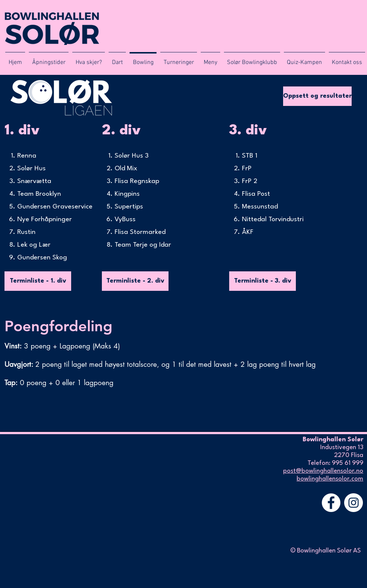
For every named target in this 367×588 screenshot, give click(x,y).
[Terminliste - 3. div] (263, 281)
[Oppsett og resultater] (317, 96)
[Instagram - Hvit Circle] (354, 503)
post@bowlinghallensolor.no (323, 471)
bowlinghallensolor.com (330, 479)
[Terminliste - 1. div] (38, 281)
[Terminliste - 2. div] (135, 281)
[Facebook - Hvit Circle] (331, 503)
